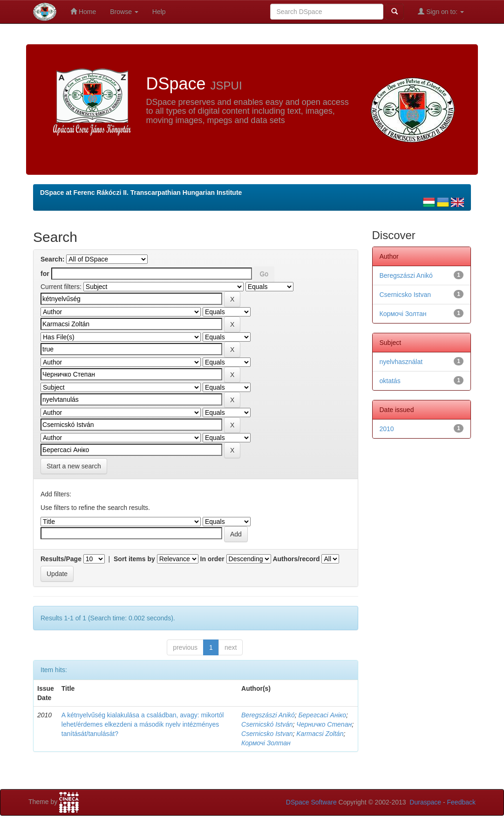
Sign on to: (441, 11)
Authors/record (296, 559)
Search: (52, 259)
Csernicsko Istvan (267, 734)
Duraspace (425, 802)
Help (159, 12)
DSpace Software (311, 802)
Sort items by (134, 559)
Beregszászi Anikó (268, 715)
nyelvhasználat (401, 362)
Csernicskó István (267, 724)
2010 (387, 429)
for (45, 274)
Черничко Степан (324, 724)
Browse (124, 12)
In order (212, 559)
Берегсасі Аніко (322, 715)
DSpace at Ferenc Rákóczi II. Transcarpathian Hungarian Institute (141, 192)
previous (185, 647)
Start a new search (74, 466)
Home (83, 11)
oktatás (390, 381)
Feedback (461, 802)
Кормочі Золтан (266, 743)
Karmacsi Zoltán (320, 734)
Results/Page (61, 559)
